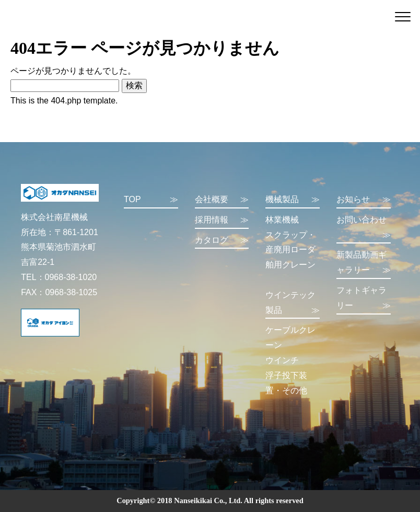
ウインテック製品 (293, 304)
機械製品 (293, 200)
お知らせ (364, 200)
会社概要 (222, 200)
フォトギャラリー (364, 300)
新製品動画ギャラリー (364, 264)
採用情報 (222, 220)
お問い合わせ (364, 229)
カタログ (222, 241)
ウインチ (282, 360)
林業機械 (282, 220)
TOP (151, 200)
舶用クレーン (290, 265)
